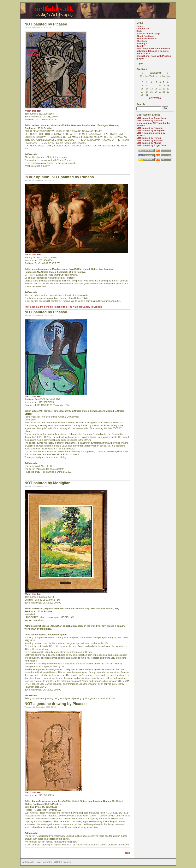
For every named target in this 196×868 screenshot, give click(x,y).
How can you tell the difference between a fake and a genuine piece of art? (153, 51)
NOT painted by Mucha (149, 143)
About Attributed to (147, 39)
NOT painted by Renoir (149, 138)
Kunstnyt (141, 46)
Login (139, 63)
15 (168, 86)
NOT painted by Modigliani (151, 130)
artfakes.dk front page (148, 34)
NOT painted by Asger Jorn (151, 118)
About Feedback (145, 36)
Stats (139, 31)
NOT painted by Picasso (149, 121)
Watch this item (33, 111)
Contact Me (142, 29)
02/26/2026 (155, 98)
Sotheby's (142, 43)
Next (127, 853)
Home (140, 26)
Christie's (142, 41)
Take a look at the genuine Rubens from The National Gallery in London (63, 307)
